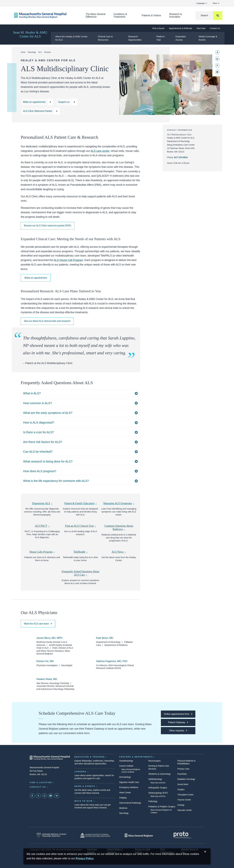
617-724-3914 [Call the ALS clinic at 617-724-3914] (181, 157)
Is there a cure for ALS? (39, 432)
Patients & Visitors (151, 15)
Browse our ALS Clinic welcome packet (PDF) (48, 226)
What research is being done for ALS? (48, 461)
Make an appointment (36, 278)
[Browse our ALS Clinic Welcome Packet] (40, 111)
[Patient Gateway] (178, 722)
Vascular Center (185, 810)
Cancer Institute (126, 766)
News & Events (85, 786)
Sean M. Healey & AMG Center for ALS (30, 34)
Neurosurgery (155, 761)
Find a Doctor (158, 28)
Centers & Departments (136, 757)
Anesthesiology (126, 761)
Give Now (201, 28)
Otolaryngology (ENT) (158, 793)
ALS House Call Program (68, 260)
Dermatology (125, 777)
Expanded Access (181, 38)
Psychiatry (182, 774)
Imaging (123, 798)
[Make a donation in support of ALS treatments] (67, 102)
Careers (80, 772)
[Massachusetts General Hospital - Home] (50, 758)
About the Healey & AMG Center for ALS (71, 38)
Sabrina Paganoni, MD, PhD (112, 661)
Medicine (123, 808)
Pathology (153, 801)
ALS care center (100, 151)
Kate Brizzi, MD (105, 638)
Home (23, 52)
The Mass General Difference (96, 15)
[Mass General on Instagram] (44, 796)
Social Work (183, 784)
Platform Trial (161, 38)
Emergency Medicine (129, 787)
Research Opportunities (135, 38)
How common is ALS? (37, 403)
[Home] (45, 15)
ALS (40, 52)
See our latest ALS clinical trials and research (47, 321)
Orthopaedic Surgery (158, 788)
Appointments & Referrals (180, 28)
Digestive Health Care (129, 782)
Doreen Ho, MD (45, 661)
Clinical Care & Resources (105, 38)
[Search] (209, 16)
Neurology (32, 52)
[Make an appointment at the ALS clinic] (37, 102)
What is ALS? (32, 393)
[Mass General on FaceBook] (32, 796)
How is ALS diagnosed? (39, 423)
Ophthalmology (155, 779)
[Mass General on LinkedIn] (57, 796)
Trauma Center (184, 800)
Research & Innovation (176, 15)
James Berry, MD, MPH (49, 638)
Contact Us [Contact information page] (38, 787)
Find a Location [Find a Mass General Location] (41, 783)
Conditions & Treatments (120, 15)
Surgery (181, 789)
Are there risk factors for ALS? (43, 442)
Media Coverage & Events (208, 38)
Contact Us (215, 28)
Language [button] (202, 3)
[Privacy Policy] (85, 859)
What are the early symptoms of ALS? (48, 413)
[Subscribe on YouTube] (51, 796)
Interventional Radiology (130, 803)
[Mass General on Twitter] (38, 796)
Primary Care (183, 769)
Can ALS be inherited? (38, 452)
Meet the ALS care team (38, 624)
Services (48, 52)
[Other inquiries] (178, 731)
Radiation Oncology (186, 779)
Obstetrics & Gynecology (160, 774)
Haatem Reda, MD (47, 679)
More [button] (216, 3)
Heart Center (125, 793)
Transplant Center (185, 795)
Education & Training (90, 757)
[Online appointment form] (178, 714)
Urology (181, 805)
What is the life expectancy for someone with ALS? (56, 481)
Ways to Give (84, 801)
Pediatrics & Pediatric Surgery (162, 807)
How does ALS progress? (40, 471)
